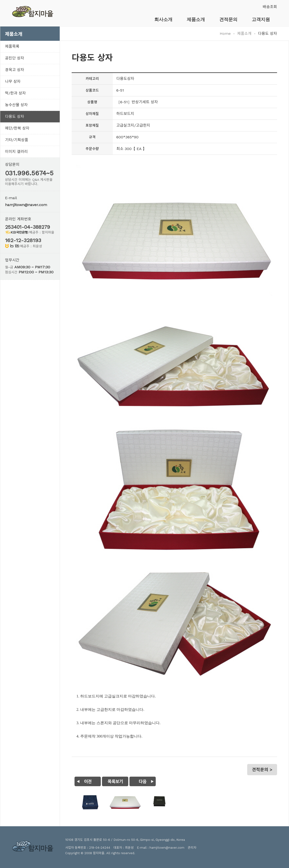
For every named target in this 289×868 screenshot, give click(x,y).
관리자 (192, 848)
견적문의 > (262, 770)
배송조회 (270, 7)
